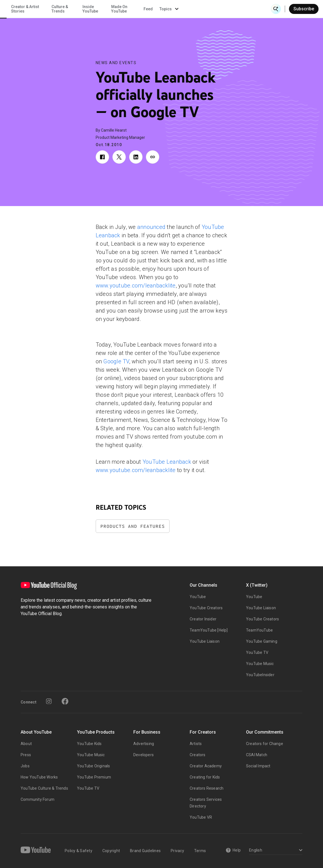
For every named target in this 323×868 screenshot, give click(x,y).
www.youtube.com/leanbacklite (136, 286)
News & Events (78, 9)
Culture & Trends (147, 9)
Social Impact (258, 766)
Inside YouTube (178, 9)
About (26, 744)
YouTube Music (260, 664)
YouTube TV (257, 652)
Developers (144, 755)
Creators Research (207, 788)
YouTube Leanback (167, 462)
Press (26, 755)
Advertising (144, 744)
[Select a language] (275, 851)
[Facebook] (65, 701)
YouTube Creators (206, 608)
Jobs (25, 766)
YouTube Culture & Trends (44, 788)
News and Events (116, 63)
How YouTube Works (39, 777)
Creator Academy (206, 766)
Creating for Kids (205, 777)
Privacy (177, 851)
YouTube (198, 597)
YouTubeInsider (260, 675)
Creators (198, 755)
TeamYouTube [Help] (209, 630)
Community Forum (38, 799)
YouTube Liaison (205, 641)
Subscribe (304, 9)
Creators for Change (265, 744)
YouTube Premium (94, 777)
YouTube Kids (89, 744)
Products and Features (133, 526)
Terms (200, 851)
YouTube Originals (93, 766)
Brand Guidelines (145, 851)
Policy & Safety (79, 851)
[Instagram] (49, 701)
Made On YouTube (207, 9)
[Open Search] (276, 9)
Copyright (111, 851)
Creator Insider (203, 619)
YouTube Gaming (262, 641)
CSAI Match (257, 755)
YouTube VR (201, 817)
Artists (196, 744)
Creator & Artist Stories (112, 9)
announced (151, 227)
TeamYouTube (259, 630)
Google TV (116, 361)
